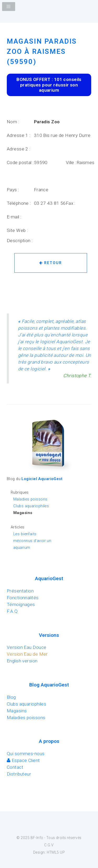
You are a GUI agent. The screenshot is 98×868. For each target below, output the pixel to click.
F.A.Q (12, 611)
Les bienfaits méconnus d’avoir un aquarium (32, 541)
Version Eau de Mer (27, 654)
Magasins (17, 711)
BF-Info (37, 838)
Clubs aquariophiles (31, 506)
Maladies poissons (30, 499)
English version (22, 661)
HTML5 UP (56, 852)
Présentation (20, 591)
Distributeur (19, 774)
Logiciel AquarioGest (42, 479)
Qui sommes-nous (26, 754)
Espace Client (23, 760)
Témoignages (21, 604)
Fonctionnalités (23, 598)
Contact (15, 767)
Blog (11, 697)
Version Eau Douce (27, 647)
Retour (51, 263)
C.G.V (49, 845)
